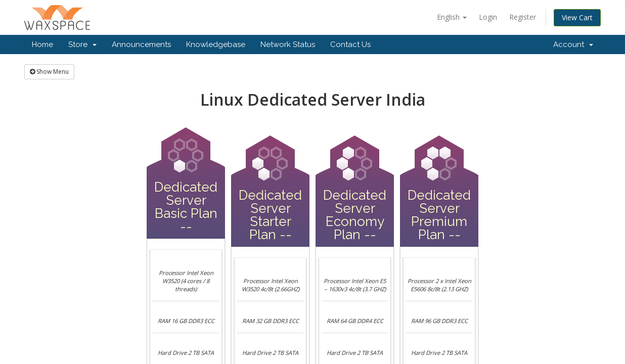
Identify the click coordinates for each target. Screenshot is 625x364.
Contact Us (350, 44)
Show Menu (49, 72)
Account (573, 44)
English (452, 17)
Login (488, 17)
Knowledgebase (216, 44)
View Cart (577, 17)
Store (82, 44)
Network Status (288, 44)
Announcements (141, 44)
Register (523, 17)
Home (42, 44)
